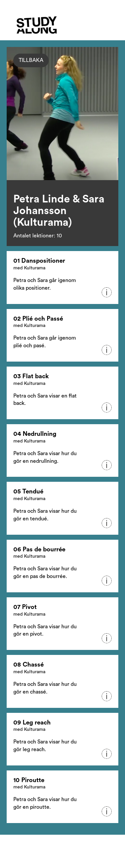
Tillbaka (31, 60)
